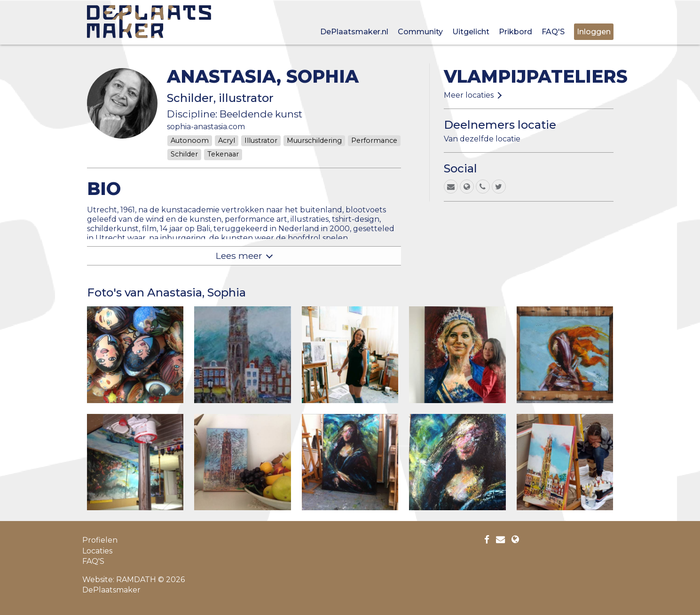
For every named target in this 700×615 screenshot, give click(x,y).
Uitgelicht (471, 32)
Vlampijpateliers (536, 76)
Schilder (184, 154)
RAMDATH (136, 580)
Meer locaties (469, 95)
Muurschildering (314, 140)
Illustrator (261, 140)
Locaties (97, 551)
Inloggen (594, 32)
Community (420, 32)
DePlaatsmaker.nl (354, 32)
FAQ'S (553, 32)
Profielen (100, 540)
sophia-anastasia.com (206, 127)
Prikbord (515, 32)
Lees (239, 256)
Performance (374, 140)
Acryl (227, 140)
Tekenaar (223, 154)
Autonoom (190, 140)
